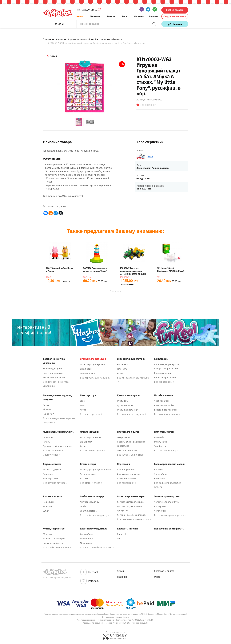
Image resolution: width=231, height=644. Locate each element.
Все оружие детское (55, 483)
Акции (80, 16)
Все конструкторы (91, 414)
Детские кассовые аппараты (132, 515)
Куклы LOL (122, 401)
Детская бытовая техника (130, 502)
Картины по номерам (54, 539)
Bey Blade (159, 437)
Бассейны (85, 479)
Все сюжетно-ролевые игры (134, 519)
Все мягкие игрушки (92, 451)
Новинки (154, 16)
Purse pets (122, 364)
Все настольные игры (167, 451)
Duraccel (121, 534)
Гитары (47, 442)
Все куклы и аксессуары (132, 414)
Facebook (89, 572)
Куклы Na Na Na (125, 405)
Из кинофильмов (126, 470)
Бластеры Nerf (50, 479)
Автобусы (159, 470)
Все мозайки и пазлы (167, 414)
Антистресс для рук (90, 502)
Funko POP (48, 414)
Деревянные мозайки (165, 410)
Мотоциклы (86, 543)
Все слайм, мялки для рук (95, 515)
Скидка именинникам (175, 16)
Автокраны (160, 506)
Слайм (83, 506)
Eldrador (47, 409)
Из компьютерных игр (129, 474)
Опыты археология (127, 450)
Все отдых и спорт (91, 483)
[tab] (79, 122)
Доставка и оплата (164, 571)
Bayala (46, 405)
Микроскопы (124, 437)
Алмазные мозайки (164, 405)
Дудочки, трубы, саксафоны (57, 446)
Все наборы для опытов (131, 455)
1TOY (82, 405)
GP (118, 539)
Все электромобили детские (97, 547)
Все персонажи (127, 483)
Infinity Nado (161, 442)
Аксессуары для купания (93, 364)
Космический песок (53, 543)
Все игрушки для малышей (96, 378)
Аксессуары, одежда (90, 437)
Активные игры (88, 474)
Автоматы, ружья (52, 470)
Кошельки (48, 502)
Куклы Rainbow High (128, 410)
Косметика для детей (54, 377)
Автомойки (160, 511)
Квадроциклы (87, 539)
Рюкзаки (48, 506)
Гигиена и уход (88, 373)
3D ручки (48, 534)
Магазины (95, 16)
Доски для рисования (165, 377)
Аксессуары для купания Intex (95, 470)
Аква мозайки (161, 401)
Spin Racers (160, 446)
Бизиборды (86, 369)
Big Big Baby (86, 442)
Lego (82, 401)
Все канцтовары (164, 382)
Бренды (111, 16)
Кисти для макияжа (53, 373)
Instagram (89, 581)
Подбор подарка (175, 10)
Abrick (83, 410)
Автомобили (161, 474)
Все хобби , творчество (57, 547)
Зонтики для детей (53, 369)
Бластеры (48, 474)
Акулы (120, 373)
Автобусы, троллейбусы (167, 502)
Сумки (46, 511)
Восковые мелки (163, 373)
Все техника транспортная (170, 515)
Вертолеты (160, 479)
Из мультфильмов (126, 479)
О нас (157, 577)
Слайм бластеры (89, 511)
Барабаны (48, 437)
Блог (125, 16)
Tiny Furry (122, 369)
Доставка (139, 16)
